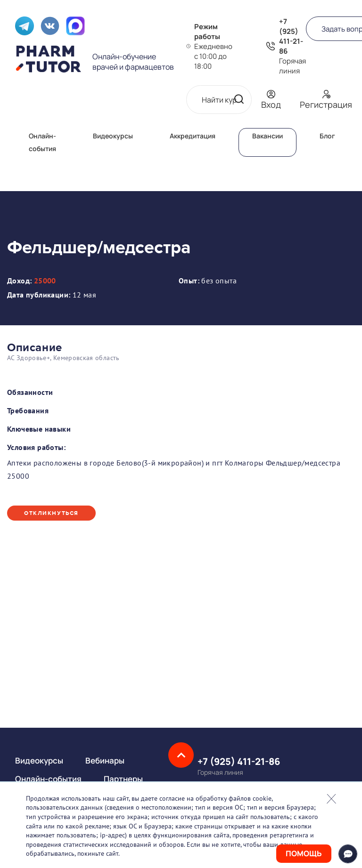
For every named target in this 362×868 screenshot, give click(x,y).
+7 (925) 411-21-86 (291, 36)
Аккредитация (193, 136)
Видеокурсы (113, 136)
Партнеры (123, 779)
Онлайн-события (48, 779)
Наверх (181, 755)
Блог (327, 136)
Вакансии (267, 136)
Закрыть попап (331, 799)
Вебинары (105, 760)
